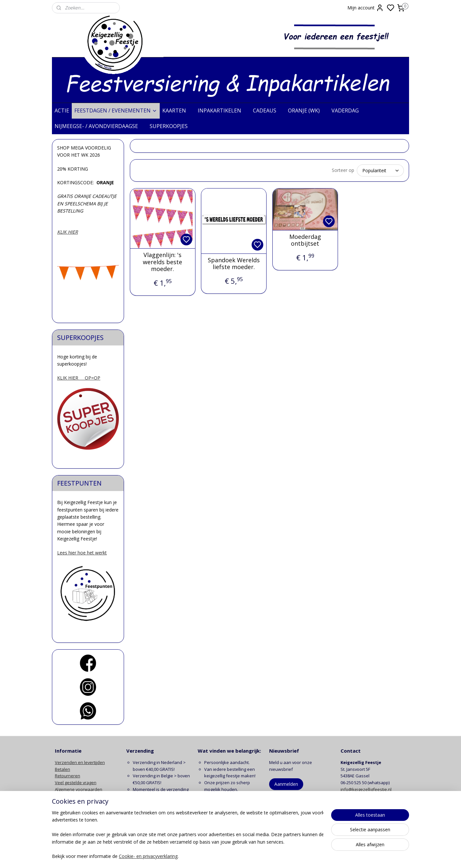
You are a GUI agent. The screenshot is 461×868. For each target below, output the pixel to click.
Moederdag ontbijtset (305, 240)
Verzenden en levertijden (80, 762)
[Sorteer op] (380, 170)
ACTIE (62, 110)
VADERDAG (348, 110)
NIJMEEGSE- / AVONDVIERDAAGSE (100, 126)
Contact (62, 810)
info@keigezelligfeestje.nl (367, 789)
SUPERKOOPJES (172, 126)
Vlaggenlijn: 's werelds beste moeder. (162, 262)
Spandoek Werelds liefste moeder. (233, 264)
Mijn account (366, 8)
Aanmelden (286, 784)
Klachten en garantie (75, 803)
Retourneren (68, 776)
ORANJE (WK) (307, 110)
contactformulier (376, 796)
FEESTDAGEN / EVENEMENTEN (116, 110)
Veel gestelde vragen (76, 783)
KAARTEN (177, 110)
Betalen (62, 769)
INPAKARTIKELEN (223, 110)
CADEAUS (268, 110)
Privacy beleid (69, 796)
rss (270, 856)
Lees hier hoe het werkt (82, 553)
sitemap (256, 856)
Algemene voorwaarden (79, 789)
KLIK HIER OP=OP (79, 378)
